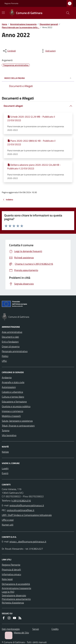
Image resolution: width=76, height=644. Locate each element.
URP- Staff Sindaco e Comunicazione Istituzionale (27, 515)
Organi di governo (11, 346)
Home (4, 24)
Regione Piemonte (11, 3)
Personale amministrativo (15, 351)
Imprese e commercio (12, 411)
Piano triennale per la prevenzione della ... (21, 27)
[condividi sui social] (9, 51)
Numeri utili (8, 525)
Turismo (6, 430)
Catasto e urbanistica (12, 392)
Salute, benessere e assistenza (17, 421)
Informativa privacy (11, 574)
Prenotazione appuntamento (16, 599)
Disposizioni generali (49, 24)
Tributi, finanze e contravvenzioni (18, 426)
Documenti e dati (10, 337)
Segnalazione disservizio (14, 595)
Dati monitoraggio (11, 629)
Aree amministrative (12, 332)
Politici (5, 356)
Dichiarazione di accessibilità (16, 584)
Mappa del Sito (21, 633)
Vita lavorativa (9, 435)
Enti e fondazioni (10, 342)
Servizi (36, 629)
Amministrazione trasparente (23, 24)
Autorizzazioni (9, 387)
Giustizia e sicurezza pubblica (16, 406)
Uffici (4, 361)
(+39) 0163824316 (21, 501)
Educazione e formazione (14, 402)
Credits (55, 629)
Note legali (7, 579)
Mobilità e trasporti (11, 416)
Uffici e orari (8, 520)
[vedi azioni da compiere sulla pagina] (48, 51)
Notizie (5, 452)
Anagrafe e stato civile (13, 382)
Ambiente (7, 377)
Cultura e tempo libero (13, 397)
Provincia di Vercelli (11, 570)
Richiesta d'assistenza (13, 603)
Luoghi (5, 468)
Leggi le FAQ (8, 592)
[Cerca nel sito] (67, 13)
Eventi (5, 473)
